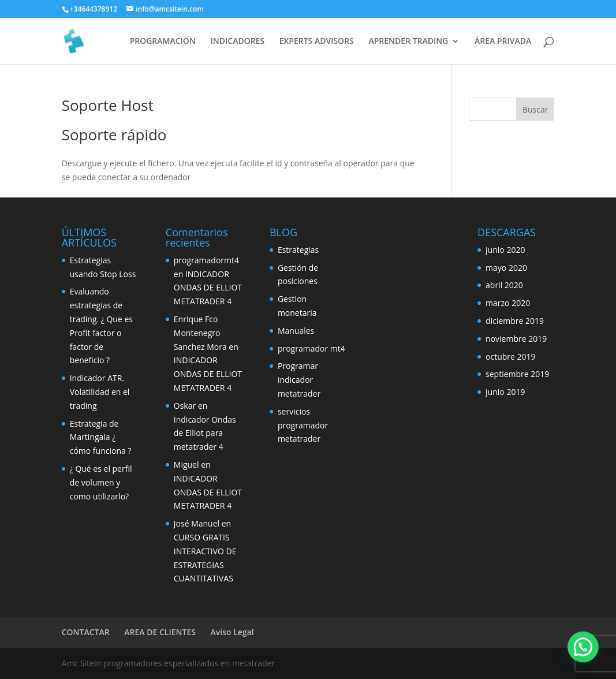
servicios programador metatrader (303, 425)
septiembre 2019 (517, 374)
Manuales (296, 331)
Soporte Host (108, 105)
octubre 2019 (511, 357)
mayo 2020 (506, 268)
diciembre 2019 (515, 321)
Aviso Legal (232, 632)
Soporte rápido (114, 135)
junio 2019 (505, 392)
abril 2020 (504, 285)
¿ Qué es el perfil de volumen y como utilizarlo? (101, 482)
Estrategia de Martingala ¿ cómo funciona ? (101, 437)
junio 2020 (505, 250)
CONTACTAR (86, 632)
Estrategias (298, 250)
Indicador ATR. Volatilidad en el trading (100, 392)
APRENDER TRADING (408, 42)
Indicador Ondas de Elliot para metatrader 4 (205, 433)
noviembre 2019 (516, 339)
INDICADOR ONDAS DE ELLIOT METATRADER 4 (208, 288)
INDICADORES (238, 42)
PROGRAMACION (163, 42)
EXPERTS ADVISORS (317, 42)
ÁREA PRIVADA (503, 42)
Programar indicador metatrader (299, 380)
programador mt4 (311, 348)
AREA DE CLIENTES (160, 632)
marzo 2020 (508, 303)
